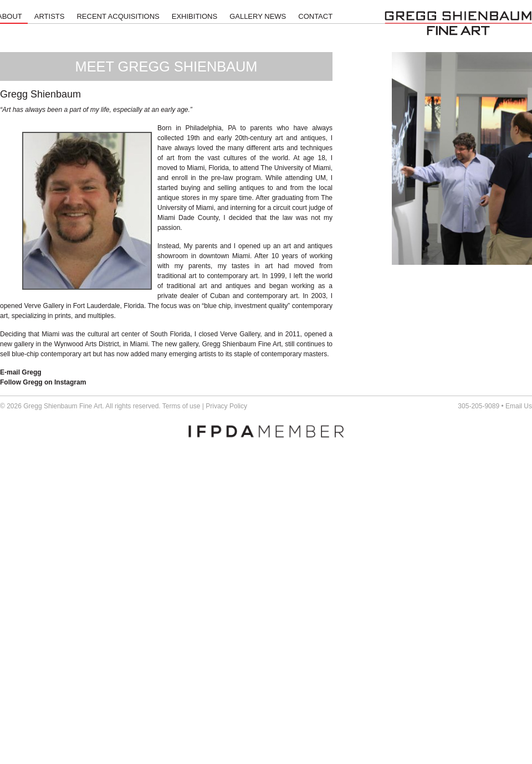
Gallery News (258, 16)
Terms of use (181, 406)
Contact (315, 16)
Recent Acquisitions (118, 16)
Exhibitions (195, 16)
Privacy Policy (226, 406)
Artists (50, 16)
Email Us (519, 406)
